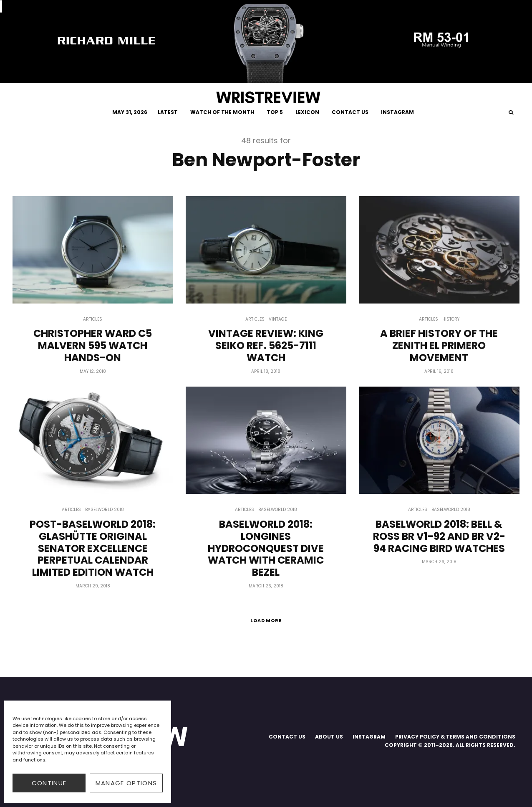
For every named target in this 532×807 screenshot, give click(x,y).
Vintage (278, 319)
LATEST (168, 112)
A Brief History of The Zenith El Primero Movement (439, 346)
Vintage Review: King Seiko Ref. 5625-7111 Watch (266, 346)
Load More (266, 620)
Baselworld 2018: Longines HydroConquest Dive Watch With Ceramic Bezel (266, 549)
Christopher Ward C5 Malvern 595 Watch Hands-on (93, 346)
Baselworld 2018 (105, 510)
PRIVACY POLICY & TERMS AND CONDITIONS (455, 737)
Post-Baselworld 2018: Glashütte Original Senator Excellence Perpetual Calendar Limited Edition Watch (93, 549)
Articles (93, 319)
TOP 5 (275, 112)
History (451, 319)
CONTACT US (350, 112)
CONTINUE (49, 783)
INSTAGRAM (397, 112)
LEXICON (307, 112)
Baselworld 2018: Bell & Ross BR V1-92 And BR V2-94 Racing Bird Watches (439, 536)
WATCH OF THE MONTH (222, 112)
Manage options (126, 783)
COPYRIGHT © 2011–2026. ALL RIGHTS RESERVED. (450, 745)
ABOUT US (329, 737)
